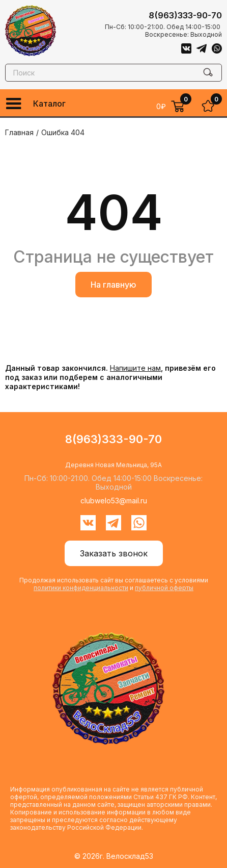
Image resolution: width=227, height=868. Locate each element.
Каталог (49, 104)
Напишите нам (135, 368)
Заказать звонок (114, 553)
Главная (19, 132)
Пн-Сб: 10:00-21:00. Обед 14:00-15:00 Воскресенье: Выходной (163, 31)
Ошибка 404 (63, 132)
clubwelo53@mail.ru (114, 501)
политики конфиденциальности (81, 588)
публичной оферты (164, 588)
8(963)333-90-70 (185, 15)
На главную (113, 285)
